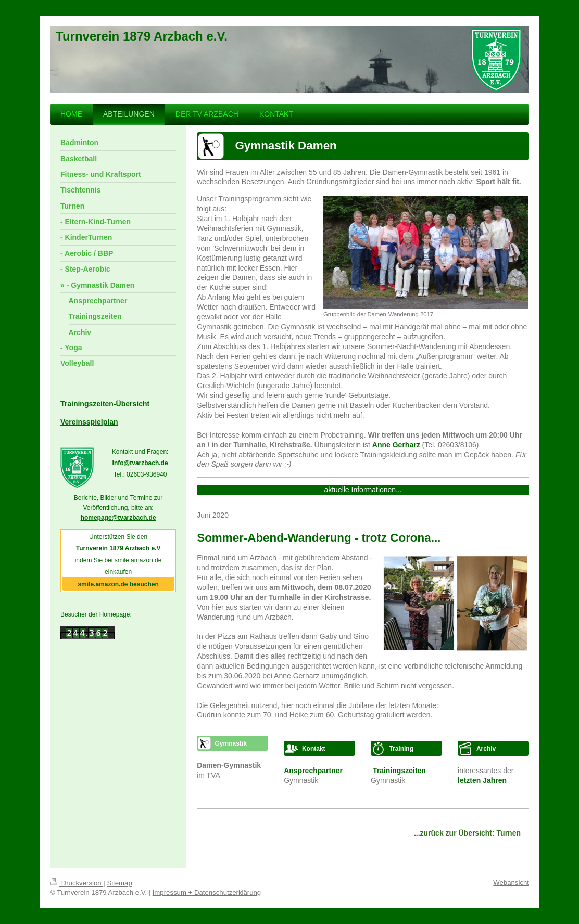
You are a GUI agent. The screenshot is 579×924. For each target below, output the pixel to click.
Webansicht (511, 883)
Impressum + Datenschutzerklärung (207, 893)
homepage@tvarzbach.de (118, 518)
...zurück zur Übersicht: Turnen (467, 833)
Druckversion (77, 883)
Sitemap (119, 883)
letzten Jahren (482, 780)
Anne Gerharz (396, 445)
